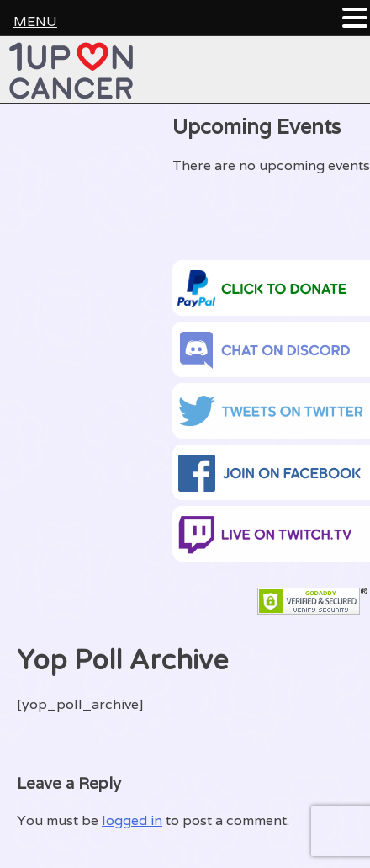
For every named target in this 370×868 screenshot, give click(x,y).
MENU (35, 21)
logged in (132, 820)
